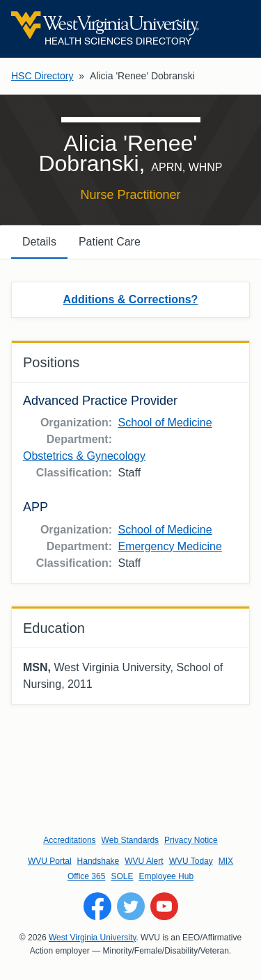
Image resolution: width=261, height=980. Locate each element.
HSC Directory (42, 76)
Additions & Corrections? (131, 299)
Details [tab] (39, 242)
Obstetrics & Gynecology (84, 456)
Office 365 (86, 876)
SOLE (122, 876)
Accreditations (69, 840)
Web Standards (130, 840)
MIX (226, 861)
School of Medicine (165, 423)
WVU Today (191, 861)
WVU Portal (50, 861)
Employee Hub (166, 876)
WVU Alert (144, 861)
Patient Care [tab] (110, 242)
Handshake (98, 861)
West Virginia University (92, 938)
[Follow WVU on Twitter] (131, 906)
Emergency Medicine (169, 546)
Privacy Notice (191, 840)
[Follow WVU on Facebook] (97, 906)
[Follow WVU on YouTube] (164, 906)
